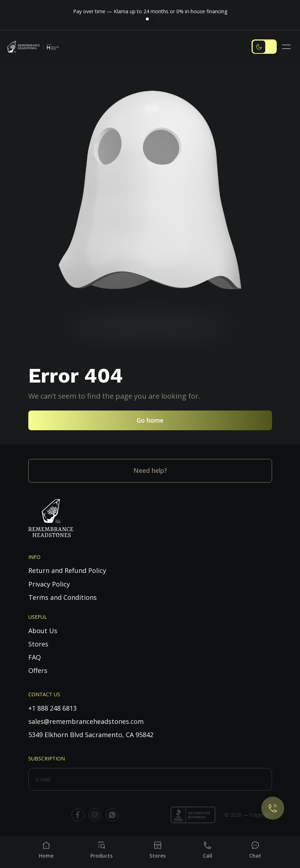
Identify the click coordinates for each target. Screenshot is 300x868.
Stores (38, 644)
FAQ (35, 657)
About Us (43, 631)
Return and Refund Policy (67, 570)
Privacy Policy (49, 584)
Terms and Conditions (63, 597)
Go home (150, 420)
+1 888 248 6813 (53, 708)
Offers (38, 670)
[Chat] (255, 850)
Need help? (150, 470)
